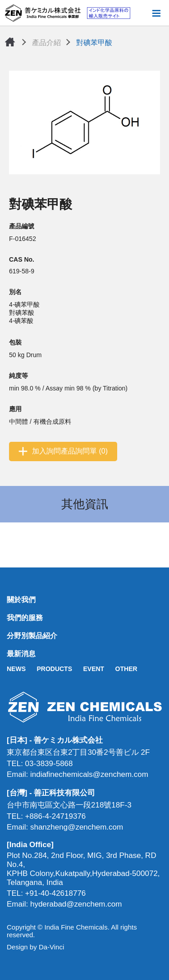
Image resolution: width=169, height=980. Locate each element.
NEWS (16, 669)
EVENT (94, 669)
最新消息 (21, 654)
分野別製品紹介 (32, 636)
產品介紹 (46, 43)
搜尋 (142, 13)
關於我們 (21, 600)
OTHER (126, 669)
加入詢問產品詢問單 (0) (70, 451)
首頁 (10, 42)
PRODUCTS (54, 669)
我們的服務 (25, 618)
